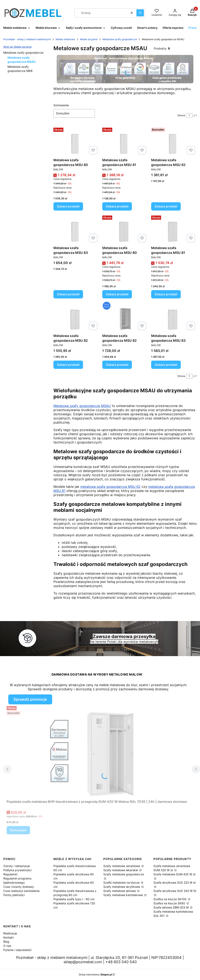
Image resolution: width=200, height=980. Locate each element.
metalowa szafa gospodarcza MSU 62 (110, 487)
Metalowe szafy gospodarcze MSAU (82, 406)
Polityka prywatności (17, 870)
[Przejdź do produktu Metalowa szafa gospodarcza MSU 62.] (174, 141)
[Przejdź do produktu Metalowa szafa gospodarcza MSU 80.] (125, 229)
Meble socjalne (89, 39)
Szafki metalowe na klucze (122, 882)
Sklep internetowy (95, 975)
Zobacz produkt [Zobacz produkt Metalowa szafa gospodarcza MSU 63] (68, 294)
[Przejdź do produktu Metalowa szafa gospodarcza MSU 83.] (174, 317)
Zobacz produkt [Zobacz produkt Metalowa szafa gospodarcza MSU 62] (166, 206)
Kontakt (8, 937)
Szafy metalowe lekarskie (121, 870)
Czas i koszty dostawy (19, 887)
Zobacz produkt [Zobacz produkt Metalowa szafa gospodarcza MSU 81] (166, 294)
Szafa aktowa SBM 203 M (171, 907)
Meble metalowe (65, 39)
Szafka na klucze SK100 (170, 899)
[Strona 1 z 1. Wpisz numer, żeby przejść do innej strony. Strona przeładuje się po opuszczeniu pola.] (189, 115)
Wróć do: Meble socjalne (17, 47)
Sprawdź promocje (30, 699)
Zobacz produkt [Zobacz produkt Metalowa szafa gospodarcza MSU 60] (68, 206)
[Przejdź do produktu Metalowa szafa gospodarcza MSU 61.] (125, 141)
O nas (7, 946)
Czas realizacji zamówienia (21, 891)
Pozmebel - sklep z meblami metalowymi (27, 39)
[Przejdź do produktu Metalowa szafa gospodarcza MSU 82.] (76, 317)
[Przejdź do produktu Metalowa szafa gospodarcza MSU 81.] (174, 229)
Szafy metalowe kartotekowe (123, 895)
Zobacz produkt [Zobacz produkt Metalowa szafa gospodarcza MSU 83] (166, 365)
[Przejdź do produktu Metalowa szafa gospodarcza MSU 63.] (76, 229)
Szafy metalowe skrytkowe (122, 887)
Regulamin (10, 874)
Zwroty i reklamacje (17, 866)
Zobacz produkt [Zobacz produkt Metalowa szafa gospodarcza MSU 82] (68, 365)
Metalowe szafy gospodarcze (120, 39)
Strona (181, 115)
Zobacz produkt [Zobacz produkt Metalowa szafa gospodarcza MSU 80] (117, 294)
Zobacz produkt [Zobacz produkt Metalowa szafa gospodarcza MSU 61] (117, 206)
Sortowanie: (61, 105)
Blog (6, 942)
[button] (140, 13)
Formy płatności (14, 895)
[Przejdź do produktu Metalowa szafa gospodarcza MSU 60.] (76, 141)
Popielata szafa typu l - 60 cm (74, 899)
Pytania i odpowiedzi (17, 950)
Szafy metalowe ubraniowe (122, 866)
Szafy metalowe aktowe (120, 891)
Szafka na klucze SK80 (170, 903)
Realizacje (10, 933)
